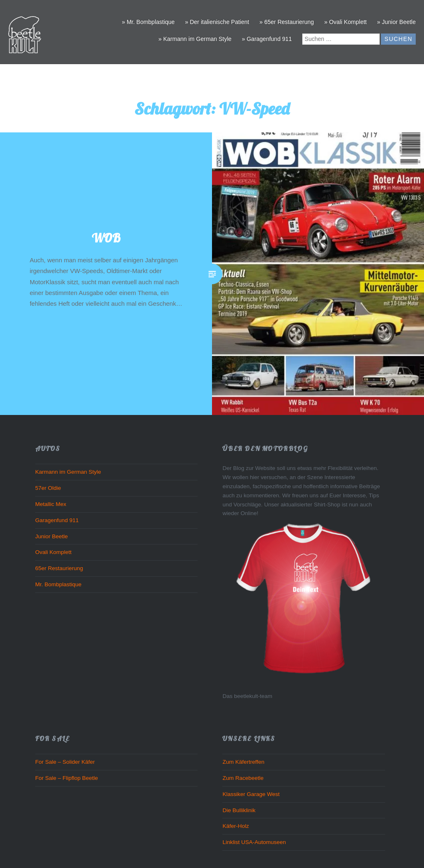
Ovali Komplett (53, 552)
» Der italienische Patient (217, 22)
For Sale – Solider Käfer (65, 762)
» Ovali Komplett (346, 22)
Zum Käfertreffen (243, 762)
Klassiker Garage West (251, 794)
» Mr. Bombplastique (148, 22)
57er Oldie (48, 488)
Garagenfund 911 (57, 520)
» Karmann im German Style (195, 39)
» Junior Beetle (396, 22)
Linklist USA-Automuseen (254, 842)
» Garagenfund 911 (267, 39)
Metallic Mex (51, 504)
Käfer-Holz (236, 826)
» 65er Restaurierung (287, 22)
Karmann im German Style (68, 472)
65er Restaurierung (59, 568)
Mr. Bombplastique (58, 584)
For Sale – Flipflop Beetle (67, 778)
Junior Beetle (52, 536)
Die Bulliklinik (239, 810)
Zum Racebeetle (243, 778)
